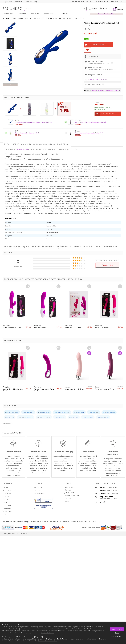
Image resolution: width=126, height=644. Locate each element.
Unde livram (8, 511)
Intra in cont (39, 487)
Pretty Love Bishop (40, 330)
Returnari (7, 499)
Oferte (67, 501)
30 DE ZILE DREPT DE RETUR (98, 80)
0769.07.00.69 (89, 2)
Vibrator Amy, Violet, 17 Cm (105, 391)
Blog (5, 514)
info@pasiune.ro (111, 494)
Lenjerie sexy (69, 487)
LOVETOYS (22, 14)
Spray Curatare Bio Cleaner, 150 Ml (27, 133)
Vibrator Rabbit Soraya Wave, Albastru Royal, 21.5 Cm (65, 18)
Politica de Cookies (48, 633)
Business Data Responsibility (48, 641)
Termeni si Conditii (10, 490)
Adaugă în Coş (98, 45)
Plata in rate (8, 508)
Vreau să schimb (117, 637)
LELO (87, 29)
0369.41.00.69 (79, 2)
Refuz (117, 633)
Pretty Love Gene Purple (73, 330)
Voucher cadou (39, 493)
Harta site (7, 502)
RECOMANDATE (50, 14)
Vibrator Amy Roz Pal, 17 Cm (74, 391)
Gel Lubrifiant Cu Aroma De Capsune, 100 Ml (90, 122)
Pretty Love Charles (102, 330)
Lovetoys (14, 18)
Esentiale (35, 14)
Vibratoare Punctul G (36, 18)
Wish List (37, 490)
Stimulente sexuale (72, 495)
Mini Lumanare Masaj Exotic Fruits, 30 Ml (89, 133)
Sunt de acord (117, 629)
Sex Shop (6, 18)
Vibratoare (23, 18)
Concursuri (7, 493)
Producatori (8, 505)
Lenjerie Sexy (8, 14)
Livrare (6, 487)
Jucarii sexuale (23, 149)
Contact (64, 14)
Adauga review (107, 265)
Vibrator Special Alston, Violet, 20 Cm (44, 392)
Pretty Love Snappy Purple (12, 330)
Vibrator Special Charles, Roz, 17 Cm (13, 392)
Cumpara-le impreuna (109, 114)
